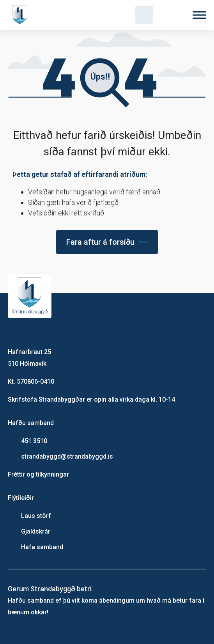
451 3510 (34, 441)
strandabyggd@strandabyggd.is (67, 456)
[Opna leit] (144, 15)
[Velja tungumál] (172, 15)
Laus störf (36, 516)
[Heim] (21, 15)
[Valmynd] (199, 15)
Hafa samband (42, 547)
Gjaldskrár (36, 531)
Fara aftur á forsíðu (100, 242)
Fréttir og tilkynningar (38, 474)
